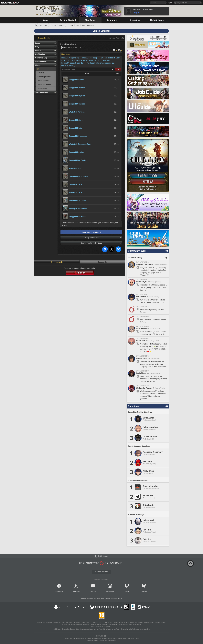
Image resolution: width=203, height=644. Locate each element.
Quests (38, 51)
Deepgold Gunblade (77, 104)
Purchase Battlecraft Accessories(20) (101, 63)
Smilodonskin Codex (77, 200)
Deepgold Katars (76, 120)
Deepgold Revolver (77, 152)
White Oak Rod (75, 168)
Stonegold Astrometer (78, 209)
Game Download (101, 572)
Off (118, 69)
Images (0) (102, 262)
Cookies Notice (117, 598)
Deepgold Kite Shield (78, 217)
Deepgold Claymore (77, 96)
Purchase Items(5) (68, 66)
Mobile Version (103, 556)
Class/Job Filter (69, 69)
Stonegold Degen (76, 184)
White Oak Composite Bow (80, 144)
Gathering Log (41, 58)
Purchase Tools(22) (90, 58)
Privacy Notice (105, 598)
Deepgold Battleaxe (77, 88)
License (84, 598)
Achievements (41, 62)
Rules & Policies (94, 598)
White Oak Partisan (77, 112)
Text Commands (42, 93)
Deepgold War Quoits (78, 160)
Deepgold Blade (75, 128)
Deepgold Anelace (76, 80)
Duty (37, 47)
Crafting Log (40, 54)
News (77, 591)
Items (37, 43)
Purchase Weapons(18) (70, 58)
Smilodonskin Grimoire (78, 176)
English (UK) (182, 3)
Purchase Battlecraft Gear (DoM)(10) (86, 60)
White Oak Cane (75, 192)
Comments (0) (57, 262)
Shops (38, 65)
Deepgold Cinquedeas (78, 136)
